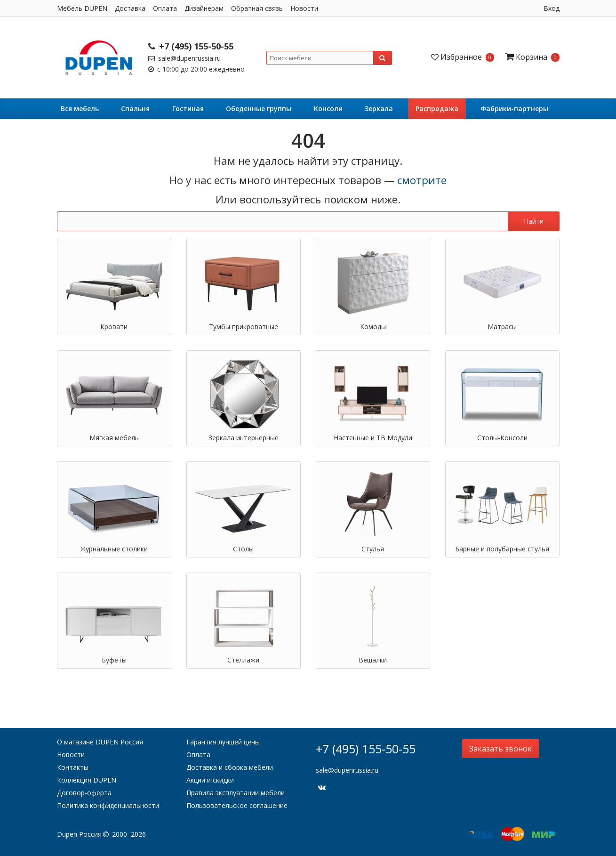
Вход (552, 8)
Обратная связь (257, 8)
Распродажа (437, 109)
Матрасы (502, 327)
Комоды (373, 327)
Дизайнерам (204, 8)
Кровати (114, 327)
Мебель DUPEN (82, 8)
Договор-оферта (84, 793)
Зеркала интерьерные (244, 438)
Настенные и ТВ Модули (373, 438)
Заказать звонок (500, 749)
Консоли (328, 109)
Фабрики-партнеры (514, 109)
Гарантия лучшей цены (223, 742)
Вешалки (373, 660)
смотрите (422, 180)
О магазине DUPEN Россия (100, 742)
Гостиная (188, 109)
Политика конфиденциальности (108, 805)
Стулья (373, 549)
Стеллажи (243, 660)
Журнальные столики (114, 549)
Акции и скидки (210, 780)
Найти (534, 221)
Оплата (165, 8)
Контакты (73, 767)
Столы (243, 549)
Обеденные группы (259, 109)
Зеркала (379, 109)
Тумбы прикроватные (244, 327)
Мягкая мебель (114, 438)
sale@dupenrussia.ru (185, 58)
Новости (304, 8)
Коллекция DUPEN (87, 780)
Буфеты (114, 660)
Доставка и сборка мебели (230, 767)
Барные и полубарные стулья (502, 549)
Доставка (130, 8)
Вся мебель (80, 109)
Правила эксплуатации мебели (236, 793)
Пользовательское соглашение (237, 805)
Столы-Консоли (502, 438)
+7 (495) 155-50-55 (191, 46)
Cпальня (135, 109)
